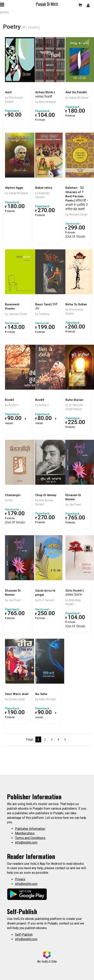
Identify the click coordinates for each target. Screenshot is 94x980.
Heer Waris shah (17, 694)
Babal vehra (44, 188)
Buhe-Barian (74, 400)
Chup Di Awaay (46, 495)
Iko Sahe (41, 694)
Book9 (40, 400)
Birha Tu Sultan (76, 304)
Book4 (9, 400)
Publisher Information (30, 829)
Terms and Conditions (30, 838)
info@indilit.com (26, 842)
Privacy (20, 879)
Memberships (25, 833)
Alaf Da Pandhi (76, 92)
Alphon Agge (14, 188)
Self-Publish (24, 935)
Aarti (8, 92)
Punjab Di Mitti (47, 4)
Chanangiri (13, 495)
